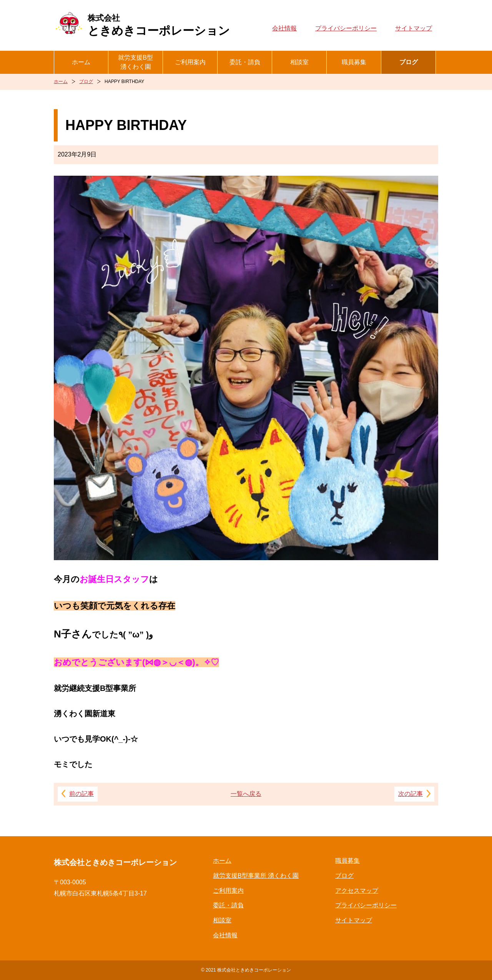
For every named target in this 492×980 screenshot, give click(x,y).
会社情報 (284, 28)
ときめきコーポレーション (159, 25)
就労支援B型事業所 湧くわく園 (256, 876)
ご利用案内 (190, 62)
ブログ (409, 62)
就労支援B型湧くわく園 (135, 62)
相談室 (299, 62)
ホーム (81, 62)
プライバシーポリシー (346, 28)
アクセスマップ (357, 891)
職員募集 (354, 62)
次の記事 (411, 794)
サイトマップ (414, 28)
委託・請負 (245, 62)
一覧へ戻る (246, 794)
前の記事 (81, 794)
